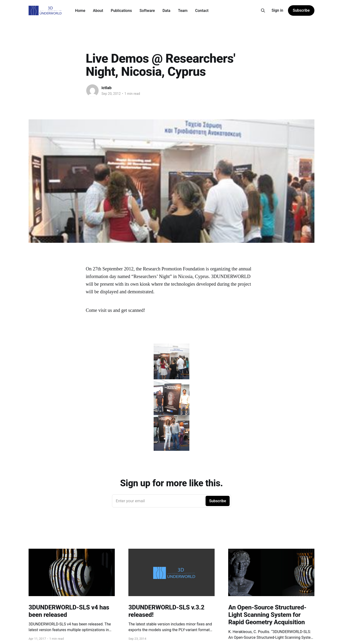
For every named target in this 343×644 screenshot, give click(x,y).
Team (183, 11)
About (98, 11)
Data (166, 11)
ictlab (106, 88)
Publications (121, 11)
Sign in (277, 10)
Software (147, 11)
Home (80, 11)
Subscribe (301, 10)
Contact (202, 11)
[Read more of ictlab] (92, 91)
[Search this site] (263, 10)
